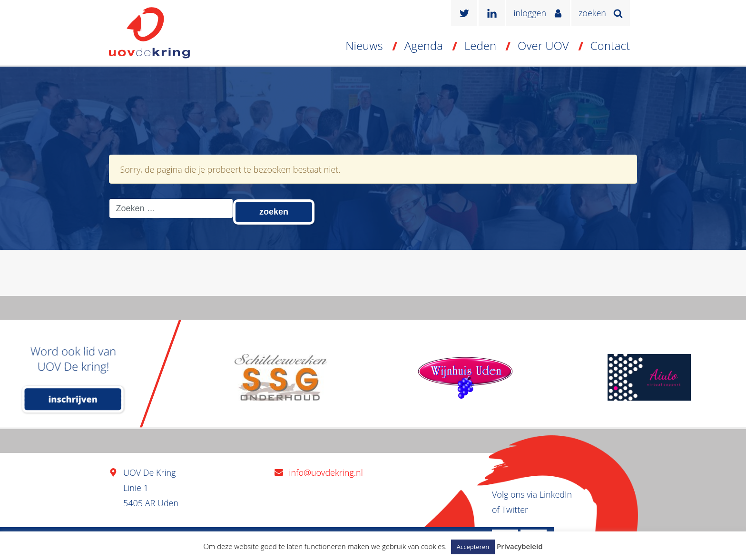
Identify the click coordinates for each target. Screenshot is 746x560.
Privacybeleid (520, 546)
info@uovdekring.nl (326, 472)
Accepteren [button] (473, 547)
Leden (480, 45)
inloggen (530, 13)
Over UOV (543, 45)
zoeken (592, 13)
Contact (610, 45)
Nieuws (364, 45)
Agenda (424, 45)
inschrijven (73, 399)
